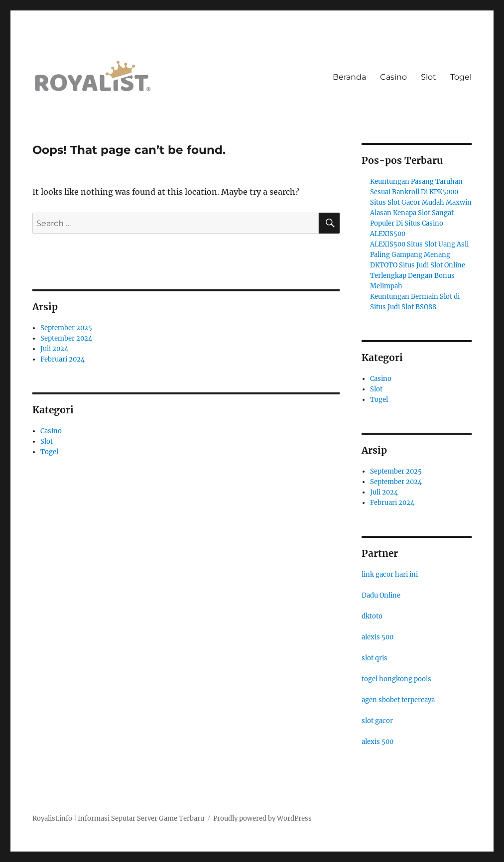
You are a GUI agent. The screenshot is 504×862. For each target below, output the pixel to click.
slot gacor (377, 721)
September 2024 (66, 338)
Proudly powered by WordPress (262, 818)
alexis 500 (378, 637)
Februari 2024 (63, 359)
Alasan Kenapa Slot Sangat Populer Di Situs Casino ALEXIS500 (412, 223)
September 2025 (66, 328)
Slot (429, 77)
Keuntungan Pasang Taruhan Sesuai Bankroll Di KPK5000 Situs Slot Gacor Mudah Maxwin (421, 192)
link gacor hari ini (390, 574)
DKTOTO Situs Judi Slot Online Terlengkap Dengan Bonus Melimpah (418, 276)
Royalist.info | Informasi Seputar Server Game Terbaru (118, 818)
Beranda (349, 77)
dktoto (372, 616)
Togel (461, 77)
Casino (393, 77)
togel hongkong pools (396, 679)
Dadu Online (381, 595)
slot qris (375, 658)
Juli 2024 (54, 349)
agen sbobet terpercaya (398, 700)
